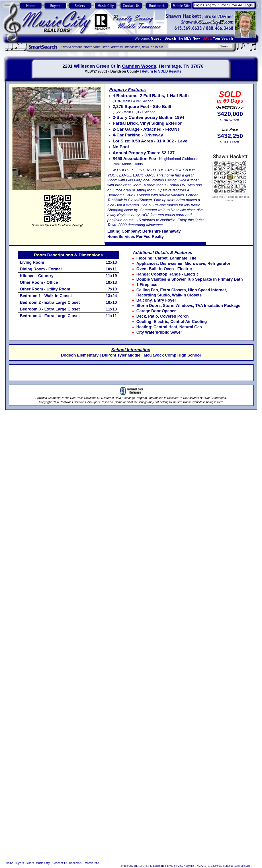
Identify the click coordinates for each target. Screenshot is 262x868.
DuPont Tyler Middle (121, 355)
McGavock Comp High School (172, 355)
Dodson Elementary (80, 355)
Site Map (246, 866)
